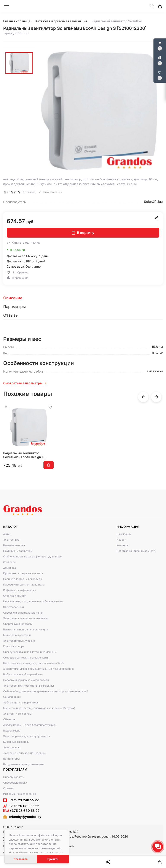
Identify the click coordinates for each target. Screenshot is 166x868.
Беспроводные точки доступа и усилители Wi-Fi (34, 663)
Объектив (9, 719)
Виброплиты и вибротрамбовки (23, 674)
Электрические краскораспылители (26, 618)
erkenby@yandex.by (25, 817)
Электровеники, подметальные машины (29, 686)
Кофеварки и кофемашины (20, 590)
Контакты (122, 545)
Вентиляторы (11, 759)
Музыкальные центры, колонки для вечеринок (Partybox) (39, 708)
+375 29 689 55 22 (21, 806)
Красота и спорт (14, 646)
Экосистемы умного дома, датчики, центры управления (38, 669)
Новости (122, 540)
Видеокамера (12, 731)
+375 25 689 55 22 (21, 811)
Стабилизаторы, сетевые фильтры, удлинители (33, 556)
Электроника (11, 540)
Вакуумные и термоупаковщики (23, 764)
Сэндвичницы (12, 697)
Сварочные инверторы (18, 624)
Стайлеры (10, 562)
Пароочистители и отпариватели (24, 585)
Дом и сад (10, 568)
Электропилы (12, 747)
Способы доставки (15, 783)
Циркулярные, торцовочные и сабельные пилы (33, 601)
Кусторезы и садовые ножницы (23, 573)
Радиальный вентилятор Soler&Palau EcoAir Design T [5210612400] (23, 455)
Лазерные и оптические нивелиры (25, 753)
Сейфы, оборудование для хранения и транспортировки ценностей (46, 691)
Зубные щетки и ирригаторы (21, 702)
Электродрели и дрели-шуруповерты (27, 736)
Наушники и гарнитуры (18, 551)
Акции (7, 534)
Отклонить (21, 859)
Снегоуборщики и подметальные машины (30, 652)
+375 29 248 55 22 (24, 800)
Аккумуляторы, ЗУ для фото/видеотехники (30, 725)
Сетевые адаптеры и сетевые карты (26, 658)
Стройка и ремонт (14, 596)
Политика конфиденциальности (136, 551)
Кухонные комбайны (16, 742)
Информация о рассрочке (20, 794)
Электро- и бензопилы (17, 714)
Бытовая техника (14, 545)
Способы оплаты (14, 777)
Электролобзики (14, 607)
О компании (124, 534)
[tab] (83, 298)
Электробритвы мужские (19, 641)
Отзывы (8, 788)
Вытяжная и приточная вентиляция (26, 629)
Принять (53, 859)
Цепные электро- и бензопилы (23, 579)
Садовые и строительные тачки (23, 613)
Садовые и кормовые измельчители (26, 680)
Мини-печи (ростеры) (17, 635)
